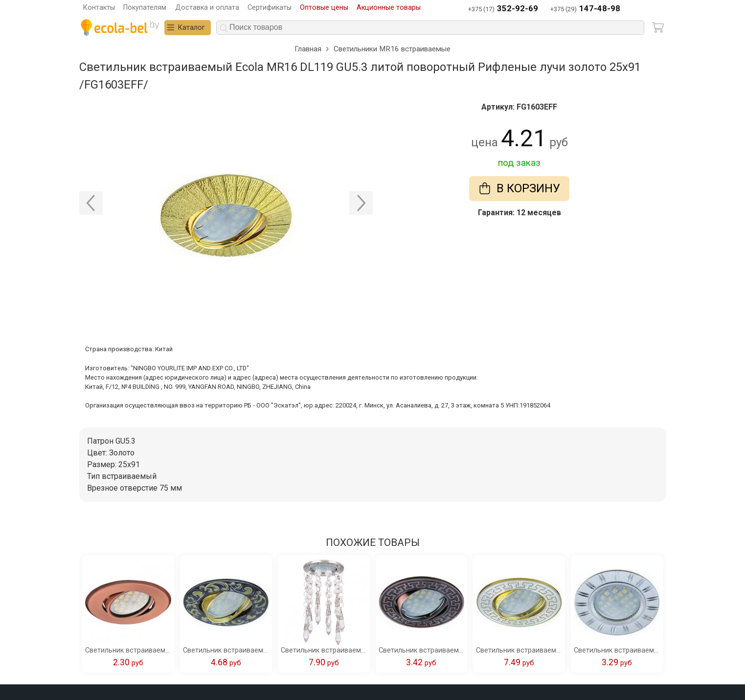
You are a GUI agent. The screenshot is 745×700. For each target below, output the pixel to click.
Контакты (99, 8)
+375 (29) (585, 9)
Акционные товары (389, 8)
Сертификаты (270, 8)
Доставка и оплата (207, 8)
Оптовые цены (324, 8)
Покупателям (145, 8)
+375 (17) (503, 9)
